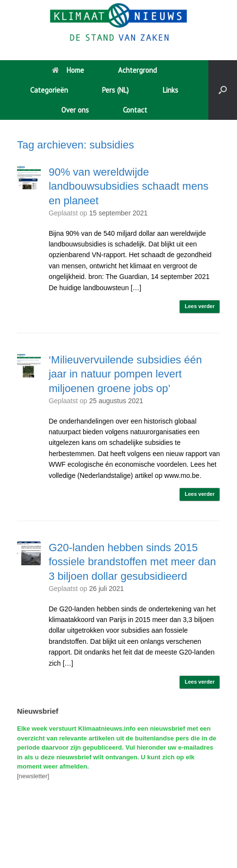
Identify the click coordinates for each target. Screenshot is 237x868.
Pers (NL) (115, 90)
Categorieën (49, 90)
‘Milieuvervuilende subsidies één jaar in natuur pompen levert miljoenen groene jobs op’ (125, 374)
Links (170, 90)
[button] (223, 90)
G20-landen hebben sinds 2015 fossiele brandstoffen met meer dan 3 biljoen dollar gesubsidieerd (132, 562)
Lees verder (200, 306)
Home (68, 70)
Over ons (75, 110)
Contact (135, 110)
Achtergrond (137, 70)
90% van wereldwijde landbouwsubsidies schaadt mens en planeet (128, 186)
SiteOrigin (116, 849)
